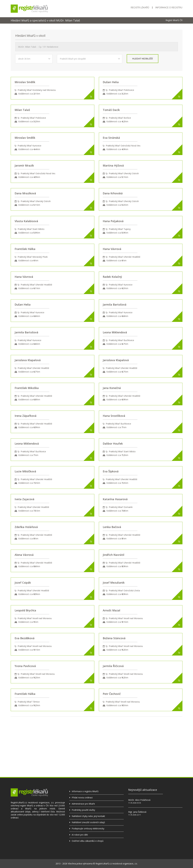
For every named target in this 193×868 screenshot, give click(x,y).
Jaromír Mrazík (24, 165)
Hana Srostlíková (114, 416)
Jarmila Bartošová (115, 304)
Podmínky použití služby (83, 810)
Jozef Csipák (23, 583)
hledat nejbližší (143, 59)
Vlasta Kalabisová (26, 221)
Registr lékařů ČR (174, 20)
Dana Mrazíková (25, 193)
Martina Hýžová (113, 165)
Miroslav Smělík (25, 82)
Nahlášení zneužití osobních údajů (88, 822)
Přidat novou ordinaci (82, 798)
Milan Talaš (22, 110)
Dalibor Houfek (113, 444)
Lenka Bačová (112, 527)
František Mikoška (27, 388)
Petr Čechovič (112, 694)
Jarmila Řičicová (113, 666)
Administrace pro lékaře (83, 804)
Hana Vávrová (112, 249)
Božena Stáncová (114, 638)
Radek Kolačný (112, 277)
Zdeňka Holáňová (26, 527)
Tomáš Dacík (111, 110)
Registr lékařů (140, 8)
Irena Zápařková (26, 416)
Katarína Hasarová (115, 499)
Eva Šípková (111, 471)
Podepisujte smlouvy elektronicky (88, 828)
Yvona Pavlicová (25, 666)
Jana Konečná (112, 388)
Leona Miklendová (115, 332)
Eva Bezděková (25, 638)
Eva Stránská (111, 138)
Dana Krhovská (113, 193)
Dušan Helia (111, 82)
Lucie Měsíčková (25, 471)
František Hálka (25, 249)
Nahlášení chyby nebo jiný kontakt (88, 816)
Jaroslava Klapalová (28, 360)
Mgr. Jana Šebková (137, 812)
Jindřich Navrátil (114, 555)
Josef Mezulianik (114, 583)
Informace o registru (169, 8)
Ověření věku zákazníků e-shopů (88, 841)
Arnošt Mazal (111, 610)
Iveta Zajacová (24, 499)
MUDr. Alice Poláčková (139, 800)
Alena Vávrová (24, 555)
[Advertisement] (97, 738)
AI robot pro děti (80, 835)
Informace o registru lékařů (85, 791)
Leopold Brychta (25, 610)
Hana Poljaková (113, 221)
